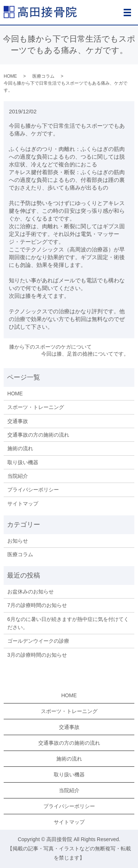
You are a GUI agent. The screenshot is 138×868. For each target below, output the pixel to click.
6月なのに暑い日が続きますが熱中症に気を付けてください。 (68, 623)
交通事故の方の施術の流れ (38, 435)
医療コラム (43, 76)
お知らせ (18, 541)
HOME (10, 76)
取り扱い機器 (23, 462)
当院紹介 (18, 476)
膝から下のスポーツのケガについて (50, 347)
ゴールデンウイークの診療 (38, 641)
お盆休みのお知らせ (31, 592)
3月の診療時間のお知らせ (37, 655)
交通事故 (18, 421)
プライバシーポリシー (33, 490)
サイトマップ (23, 504)
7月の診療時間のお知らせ (37, 605)
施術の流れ (20, 448)
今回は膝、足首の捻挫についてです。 (85, 354)
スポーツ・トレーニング (36, 407)
